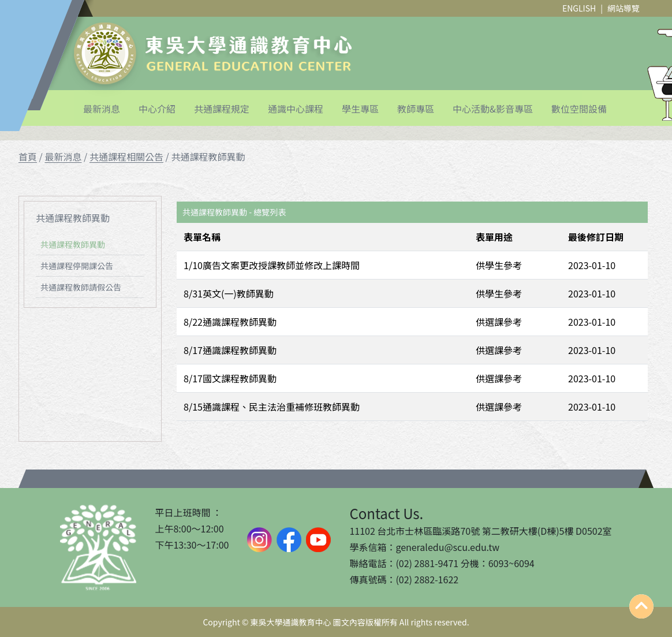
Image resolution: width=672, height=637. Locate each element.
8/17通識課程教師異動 (230, 350)
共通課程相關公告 (126, 157)
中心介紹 (157, 109)
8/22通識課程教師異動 (230, 322)
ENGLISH (579, 8)
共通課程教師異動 (73, 244)
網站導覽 (624, 8)
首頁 (28, 157)
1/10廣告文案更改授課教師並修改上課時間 (272, 265)
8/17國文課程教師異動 (230, 378)
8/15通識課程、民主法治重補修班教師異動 (272, 407)
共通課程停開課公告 (77, 266)
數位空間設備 (579, 109)
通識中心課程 (296, 109)
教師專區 (416, 109)
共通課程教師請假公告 (81, 287)
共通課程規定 (222, 109)
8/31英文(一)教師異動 (229, 293)
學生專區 (360, 109)
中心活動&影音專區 (493, 109)
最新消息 (102, 109)
